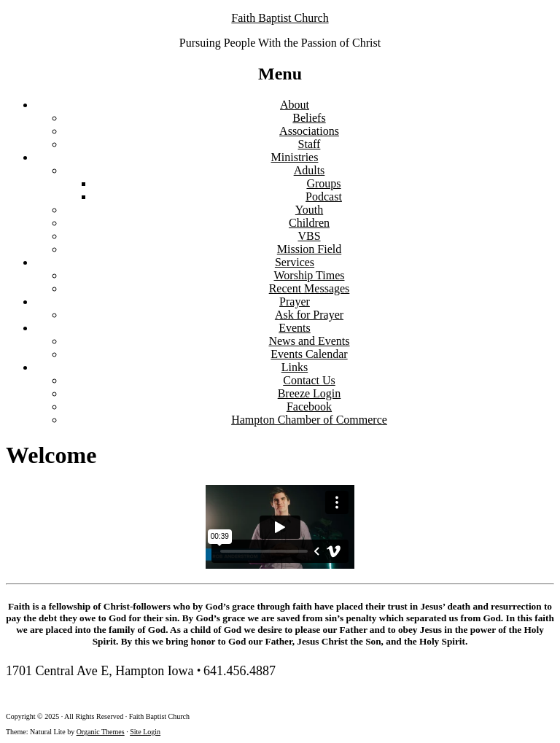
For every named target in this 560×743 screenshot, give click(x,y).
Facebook (309, 406)
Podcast (324, 197)
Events (295, 328)
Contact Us (309, 380)
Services (295, 262)
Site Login (145, 732)
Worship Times (310, 275)
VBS (309, 236)
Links (295, 367)
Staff (310, 144)
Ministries (295, 157)
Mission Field (309, 249)
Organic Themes (101, 732)
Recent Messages (310, 288)
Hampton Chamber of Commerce (309, 420)
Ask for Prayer (309, 315)
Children (309, 223)
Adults (310, 170)
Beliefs (309, 118)
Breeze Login (310, 393)
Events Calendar (309, 354)
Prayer (295, 302)
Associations (309, 131)
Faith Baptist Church (280, 18)
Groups (323, 183)
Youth (309, 210)
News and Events (309, 341)
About (295, 105)
